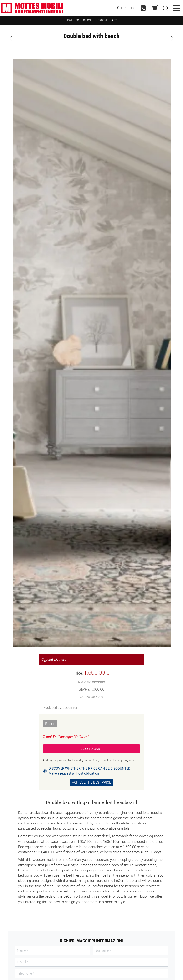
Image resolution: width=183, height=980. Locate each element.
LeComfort (71, 708)
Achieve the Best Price (91, 782)
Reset (50, 724)
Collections (84, 20)
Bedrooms (102, 20)
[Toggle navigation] (176, 8)
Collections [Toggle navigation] (126, 8)
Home (70, 20)
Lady (114, 20)
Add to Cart (92, 749)
